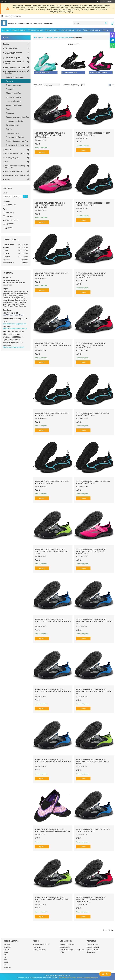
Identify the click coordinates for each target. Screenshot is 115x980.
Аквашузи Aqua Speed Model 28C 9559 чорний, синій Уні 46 (52, 274)
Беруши (9, 129)
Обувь (8, 179)
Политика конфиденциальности (88, 978)
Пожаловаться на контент (68, 978)
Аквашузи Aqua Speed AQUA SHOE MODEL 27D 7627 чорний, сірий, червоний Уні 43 (91, 345)
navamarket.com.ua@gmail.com (15, 324)
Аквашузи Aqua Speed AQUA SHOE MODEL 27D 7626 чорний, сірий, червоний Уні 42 (91, 275)
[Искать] (106, 23)
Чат (105, 974)
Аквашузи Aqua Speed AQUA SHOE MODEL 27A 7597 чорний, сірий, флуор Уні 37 (93, 761)
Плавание (10, 89)
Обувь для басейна (13, 93)
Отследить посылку (90, 30)
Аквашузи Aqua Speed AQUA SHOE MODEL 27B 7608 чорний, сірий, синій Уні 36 (94, 621)
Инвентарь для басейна (15, 121)
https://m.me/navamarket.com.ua (15, 329)
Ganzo (6, 952)
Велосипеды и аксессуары (15, 67)
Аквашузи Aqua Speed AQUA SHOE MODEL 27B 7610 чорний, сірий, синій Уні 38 (53, 691)
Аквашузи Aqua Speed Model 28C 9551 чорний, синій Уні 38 (93, 414)
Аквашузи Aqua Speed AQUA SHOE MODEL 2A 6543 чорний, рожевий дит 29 (52, 830)
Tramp (6, 960)
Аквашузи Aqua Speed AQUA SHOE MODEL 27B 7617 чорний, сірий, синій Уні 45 (53, 761)
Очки (7, 162)
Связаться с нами (93, 945)
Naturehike (7, 967)
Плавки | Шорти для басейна (17, 141)
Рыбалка (9, 150)
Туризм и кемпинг (12, 48)
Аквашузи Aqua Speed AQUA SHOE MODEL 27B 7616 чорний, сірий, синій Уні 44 (53, 345)
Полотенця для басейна (15, 137)
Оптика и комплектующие (15, 154)
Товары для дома (12, 158)
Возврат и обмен (68, 30)
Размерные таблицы (67, 945)
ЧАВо (62, 952)
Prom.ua (68, 976)
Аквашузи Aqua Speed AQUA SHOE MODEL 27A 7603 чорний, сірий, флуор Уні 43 (51, 551)
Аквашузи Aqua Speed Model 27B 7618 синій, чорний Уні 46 (93, 830)
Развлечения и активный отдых (15, 63)
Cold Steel (7, 947)
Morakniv (7, 945)
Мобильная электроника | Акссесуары (15, 167)
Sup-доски (10, 113)
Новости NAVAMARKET (41, 945)
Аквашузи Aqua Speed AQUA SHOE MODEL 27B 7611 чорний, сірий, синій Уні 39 (94, 691)
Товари (6, 44)
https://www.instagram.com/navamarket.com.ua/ (15, 347)
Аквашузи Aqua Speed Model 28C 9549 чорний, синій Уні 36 (52, 414)
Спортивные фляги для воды (17, 145)
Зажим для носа (12, 125)
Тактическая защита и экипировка (14, 53)
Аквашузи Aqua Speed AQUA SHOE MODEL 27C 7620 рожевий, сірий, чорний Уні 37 (91, 551)
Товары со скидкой (35, 30)
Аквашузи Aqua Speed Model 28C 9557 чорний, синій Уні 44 (93, 134)
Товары (40, 37)
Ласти (8, 109)
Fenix (5, 955)
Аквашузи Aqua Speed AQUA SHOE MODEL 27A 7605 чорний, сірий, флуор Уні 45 (51, 899)
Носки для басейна (13, 101)
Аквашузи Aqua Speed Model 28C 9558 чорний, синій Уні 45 (93, 482)
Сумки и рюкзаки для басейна (17, 117)
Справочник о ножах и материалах (72, 950)
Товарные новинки (39, 950)
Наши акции (37, 947)
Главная (5, 30)
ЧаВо (79, 30)
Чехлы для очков (12, 133)
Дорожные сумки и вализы (15, 175)
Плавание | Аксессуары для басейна (59, 37)
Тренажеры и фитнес (13, 58)
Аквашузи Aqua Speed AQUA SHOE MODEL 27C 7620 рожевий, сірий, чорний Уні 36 (50, 205)
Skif (5, 957)
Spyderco (7, 950)
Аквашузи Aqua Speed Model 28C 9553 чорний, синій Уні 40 (52, 482)
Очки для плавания (13, 85)
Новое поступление (18, 30)
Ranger (6, 962)
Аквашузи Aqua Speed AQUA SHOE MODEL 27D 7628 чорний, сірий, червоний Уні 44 (50, 135)
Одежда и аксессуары (14, 171)
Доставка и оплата (52, 30)
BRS (5, 965)
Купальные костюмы (14, 97)
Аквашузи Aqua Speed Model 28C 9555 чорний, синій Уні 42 (93, 204)
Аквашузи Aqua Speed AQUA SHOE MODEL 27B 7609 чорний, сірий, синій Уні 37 (53, 621)
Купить (42, 152)
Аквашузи (10, 81)
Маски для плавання (14, 105)
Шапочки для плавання (15, 77)
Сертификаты (65, 947)
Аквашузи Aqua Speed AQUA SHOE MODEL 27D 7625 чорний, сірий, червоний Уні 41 (91, 899)
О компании (91, 952)
